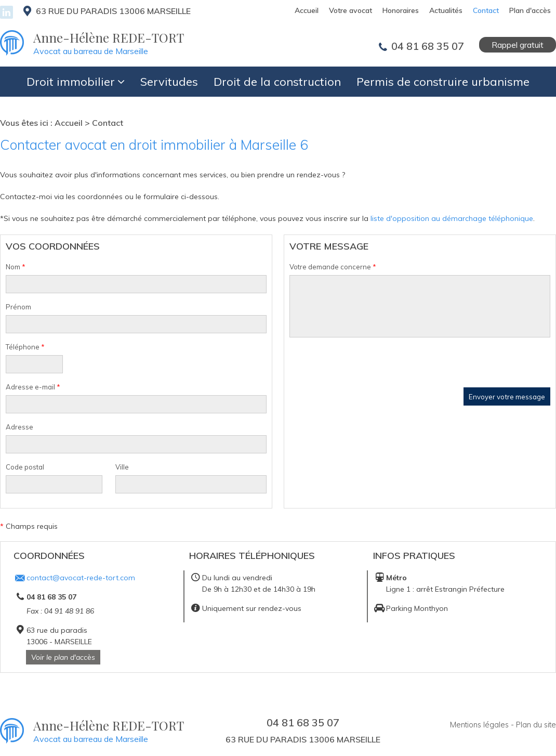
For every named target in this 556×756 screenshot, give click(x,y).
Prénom (18, 305)
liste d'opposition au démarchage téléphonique (452, 217)
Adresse (19, 425)
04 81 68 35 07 (426, 44)
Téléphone (25, 345)
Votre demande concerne (333, 265)
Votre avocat (350, 10)
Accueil (307, 10)
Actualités (446, 10)
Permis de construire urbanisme (443, 80)
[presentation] (368, 366)
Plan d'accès (530, 10)
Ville (122, 465)
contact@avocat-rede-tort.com (81, 576)
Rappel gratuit (518, 43)
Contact (486, 10)
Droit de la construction (277, 80)
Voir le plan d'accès (63, 656)
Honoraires (401, 10)
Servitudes (169, 80)
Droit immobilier (71, 80)
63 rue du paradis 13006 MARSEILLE (111, 11)
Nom (16, 265)
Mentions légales (479, 723)
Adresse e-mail (33, 385)
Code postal (25, 465)
